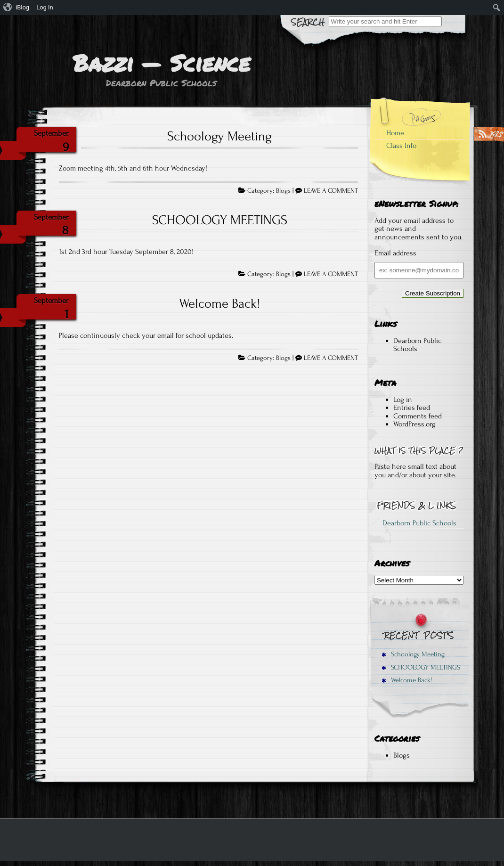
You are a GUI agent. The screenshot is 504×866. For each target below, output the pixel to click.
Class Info (401, 146)
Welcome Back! (219, 303)
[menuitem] (16, 8)
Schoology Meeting (219, 136)
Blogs (283, 191)
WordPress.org (415, 424)
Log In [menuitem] (45, 7)
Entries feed (412, 408)
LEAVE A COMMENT (331, 191)
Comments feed (418, 416)
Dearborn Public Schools (417, 345)
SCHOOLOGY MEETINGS (220, 220)
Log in (403, 400)
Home (395, 133)
